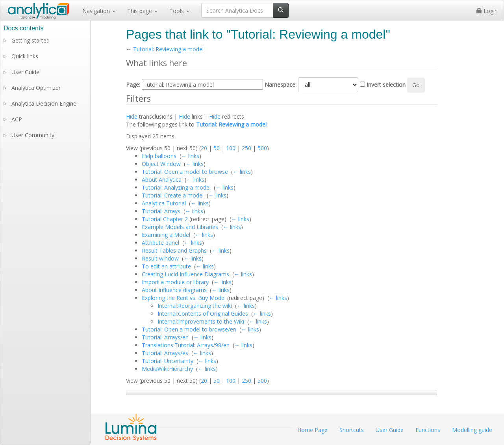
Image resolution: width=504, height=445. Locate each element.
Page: (133, 85)
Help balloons (159, 156)
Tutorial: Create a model (173, 195)
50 (217, 148)
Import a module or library (175, 282)
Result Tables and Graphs (174, 250)
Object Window (161, 164)
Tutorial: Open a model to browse (185, 172)
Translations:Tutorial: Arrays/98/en (186, 345)
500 (262, 148)
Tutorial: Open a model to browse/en (189, 329)
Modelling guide (472, 430)
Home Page (312, 430)
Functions (428, 430)
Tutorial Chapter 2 (165, 219)
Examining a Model (166, 235)
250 (246, 148)
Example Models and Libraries (180, 227)
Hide (132, 116)
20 (204, 148)
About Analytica (162, 180)
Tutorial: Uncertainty (168, 361)
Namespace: (281, 85)
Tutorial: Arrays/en (165, 337)
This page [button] (142, 11)
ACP (17, 119)
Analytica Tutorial (164, 203)
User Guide (25, 72)
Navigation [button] (99, 11)
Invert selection (386, 85)
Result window (160, 258)
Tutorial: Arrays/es (165, 353)
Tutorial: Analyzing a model (176, 187)
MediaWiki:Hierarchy (167, 369)
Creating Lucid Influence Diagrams (185, 274)
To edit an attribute (166, 266)
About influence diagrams (174, 290)
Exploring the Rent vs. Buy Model (184, 298)
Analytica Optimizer (36, 88)
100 (231, 148)
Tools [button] (179, 11)
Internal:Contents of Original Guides (203, 314)
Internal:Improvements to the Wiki (201, 321)
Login (487, 11)
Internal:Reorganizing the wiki (195, 306)
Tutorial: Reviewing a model (168, 49)
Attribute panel (160, 243)
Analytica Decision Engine (44, 103)
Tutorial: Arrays (161, 211)
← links (190, 156)
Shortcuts (352, 430)
